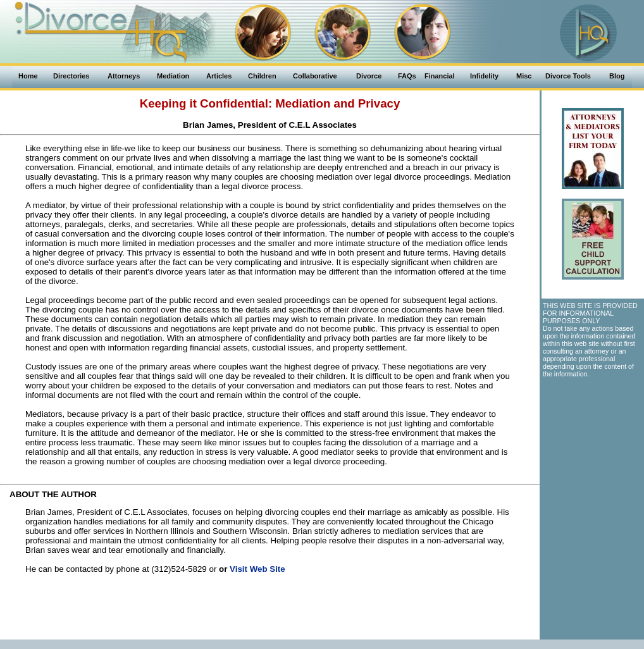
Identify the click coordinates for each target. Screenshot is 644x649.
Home (28, 76)
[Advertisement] (270, 611)
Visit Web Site (257, 569)
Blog (617, 76)
